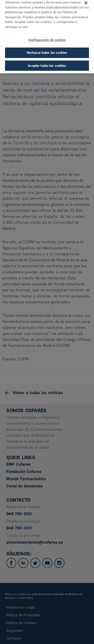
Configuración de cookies (47, 36)
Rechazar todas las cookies (47, 49)
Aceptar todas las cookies (47, 62)
